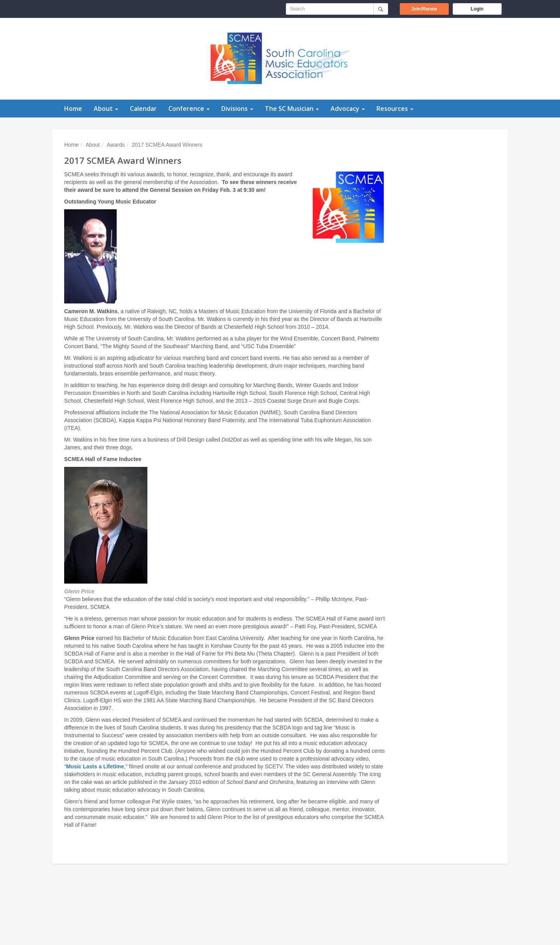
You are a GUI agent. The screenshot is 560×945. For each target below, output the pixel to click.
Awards (116, 145)
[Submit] (381, 9)
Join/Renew (430, 8)
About (106, 109)
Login (477, 9)
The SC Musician (292, 109)
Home (73, 109)
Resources (395, 109)
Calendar (143, 109)
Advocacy (348, 109)
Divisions (237, 109)
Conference (189, 109)
